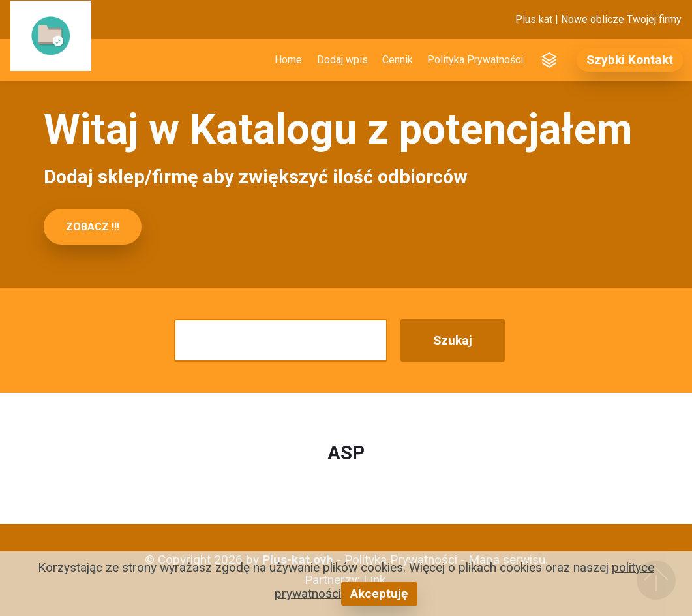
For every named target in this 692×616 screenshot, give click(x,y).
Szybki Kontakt (630, 60)
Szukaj (453, 340)
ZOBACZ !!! (93, 227)
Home (288, 60)
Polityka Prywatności (475, 60)
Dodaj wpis (342, 60)
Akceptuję (379, 593)
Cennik (398, 60)
